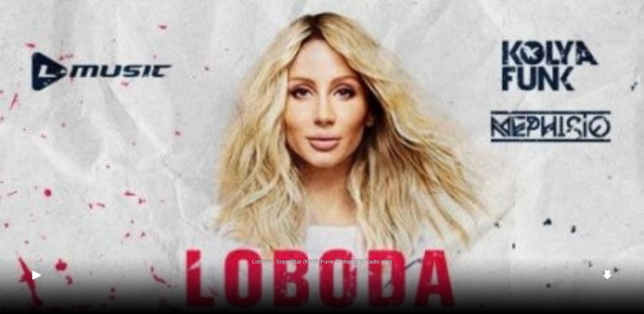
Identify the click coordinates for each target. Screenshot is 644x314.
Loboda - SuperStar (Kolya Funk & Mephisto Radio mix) (322, 261)
